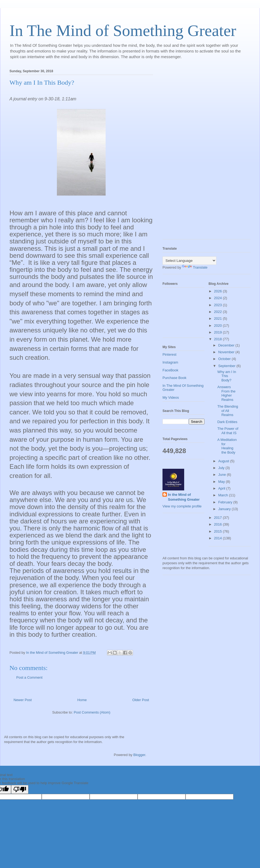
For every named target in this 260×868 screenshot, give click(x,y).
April (222, 488)
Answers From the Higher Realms (226, 393)
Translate (195, 267)
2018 (218, 339)
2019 (218, 332)
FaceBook (170, 370)
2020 (218, 326)
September (227, 366)
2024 (218, 298)
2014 (218, 538)
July (222, 468)
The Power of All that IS (228, 431)
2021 (218, 319)
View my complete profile (182, 506)
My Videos (171, 397)
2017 (218, 518)
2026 (218, 291)
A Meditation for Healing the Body (227, 446)
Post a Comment (29, 677)
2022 (218, 312)
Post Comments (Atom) (92, 712)
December (227, 345)
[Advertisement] (184, 153)
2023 (218, 305)
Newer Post (23, 700)
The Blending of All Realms (228, 411)
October (225, 359)
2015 (218, 531)
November (227, 352)
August (224, 461)
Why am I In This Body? (227, 376)
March (224, 495)
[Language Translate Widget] (189, 261)
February (226, 502)
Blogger (139, 755)
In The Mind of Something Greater (123, 31)
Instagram (170, 362)
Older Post (141, 700)
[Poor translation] (20, 789)
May (222, 482)
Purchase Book (174, 378)
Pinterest (169, 354)
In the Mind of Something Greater (184, 497)
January (225, 509)
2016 (218, 524)
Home (82, 700)
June (223, 475)
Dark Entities (227, 422)
